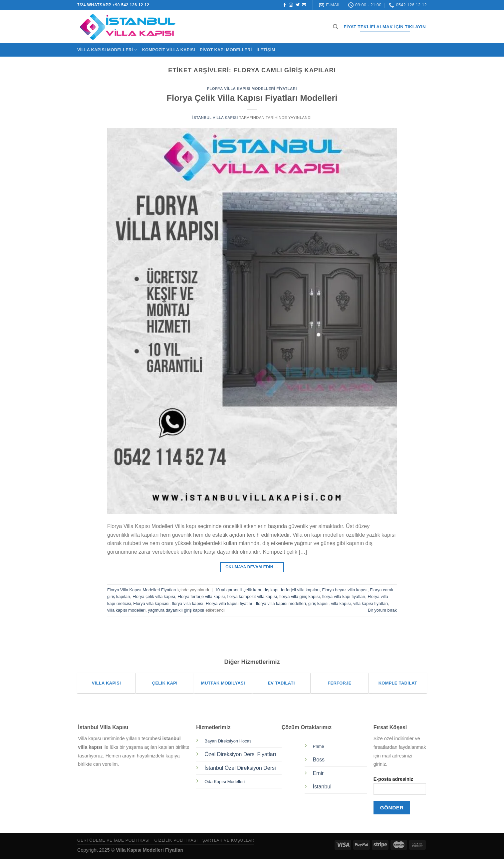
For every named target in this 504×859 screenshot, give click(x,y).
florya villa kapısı (188, 603)
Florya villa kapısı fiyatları (230, 603)
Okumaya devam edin (252, 567)
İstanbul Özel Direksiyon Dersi (240, 768)
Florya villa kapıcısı (151, 603)
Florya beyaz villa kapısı (345, 590)
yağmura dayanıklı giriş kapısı (176, 610)
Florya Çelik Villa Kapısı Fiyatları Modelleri (252, 98)
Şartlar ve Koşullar (228, 840)
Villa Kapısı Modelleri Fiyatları (150, 850)
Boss (319, 760)
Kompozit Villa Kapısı (169, 50)
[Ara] (335, 27)
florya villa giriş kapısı (300, 596)
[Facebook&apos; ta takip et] (285, 5)
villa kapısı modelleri (126, 610)
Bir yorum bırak (382, 610)
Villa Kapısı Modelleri (107, 50)
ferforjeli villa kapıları (300, 590)
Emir (318, 773)
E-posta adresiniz (400, 788)
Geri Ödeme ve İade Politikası (114, 840)
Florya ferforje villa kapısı (201, 596)
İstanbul (322, 787)
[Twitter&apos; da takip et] (298, 5)
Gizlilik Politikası (176, 840)
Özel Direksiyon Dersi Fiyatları (240, 754)
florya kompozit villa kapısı (252, 596)
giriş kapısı (318, 603)
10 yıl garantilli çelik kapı (238, 590)
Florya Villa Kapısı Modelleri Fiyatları (252, 89)
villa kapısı (341, 603)
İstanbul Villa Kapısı (215, 118)
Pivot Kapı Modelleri (226, 50)
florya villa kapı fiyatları (344, 596)
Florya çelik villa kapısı (154, 596)
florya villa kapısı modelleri (281, 603)
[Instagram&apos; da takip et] (291, 5)
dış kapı (271, 590)
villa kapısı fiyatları (371, 603)
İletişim (266, 50)
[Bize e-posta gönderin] (304, 5)
